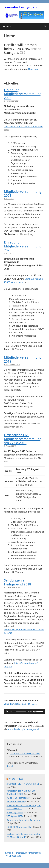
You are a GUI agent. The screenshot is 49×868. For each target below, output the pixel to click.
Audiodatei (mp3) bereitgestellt (24, 729)
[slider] (21, 711)
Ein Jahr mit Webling (16, 802)
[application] (24, 711)
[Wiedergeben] (7, 711)
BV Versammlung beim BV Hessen (23, 820)
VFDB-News (16, 779)
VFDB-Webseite (14, 856)
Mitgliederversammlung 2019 (23, 359)
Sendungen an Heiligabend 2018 (18, 582)
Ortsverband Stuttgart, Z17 (21, 7)
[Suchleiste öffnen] (45, 26)
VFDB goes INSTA (15, 816)
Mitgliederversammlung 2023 (23, 193)
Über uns (33, 69)
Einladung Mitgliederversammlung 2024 (23, 94)
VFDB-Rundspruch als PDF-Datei (21, 704)
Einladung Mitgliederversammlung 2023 (23, 246)
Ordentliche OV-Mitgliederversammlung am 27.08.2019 (23, 439)
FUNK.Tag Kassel (15, 812)
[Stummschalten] (34, 711)
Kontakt (10, 766)
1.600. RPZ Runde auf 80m (19, 827)
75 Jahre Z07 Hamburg (18, 798)
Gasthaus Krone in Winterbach (25, 753)
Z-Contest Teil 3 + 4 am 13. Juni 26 (23, 784)
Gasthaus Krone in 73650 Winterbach (23, 126)
